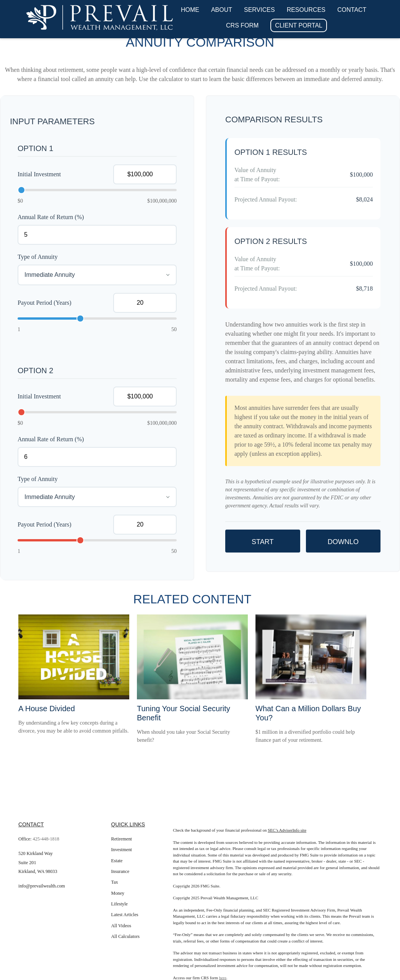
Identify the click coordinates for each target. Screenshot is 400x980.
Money (118, 893)
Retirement (122, 839)
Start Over (263, 545)
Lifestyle (120, 904)
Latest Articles (125, 915)
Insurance (120, 871)
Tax (115, 882)
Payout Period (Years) (45, 303)
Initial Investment (39, 174)
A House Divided (47, 709)
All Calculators (126, 936)
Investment (122, 850)
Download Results (343, 545)
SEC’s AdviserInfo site (287, 830)
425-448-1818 (46, 839)
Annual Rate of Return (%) (51, 217)
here (223, 978)
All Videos (121, 926)
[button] (190, 10)
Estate (117, 861)
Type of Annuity (38, 257)
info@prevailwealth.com (42, 886)
